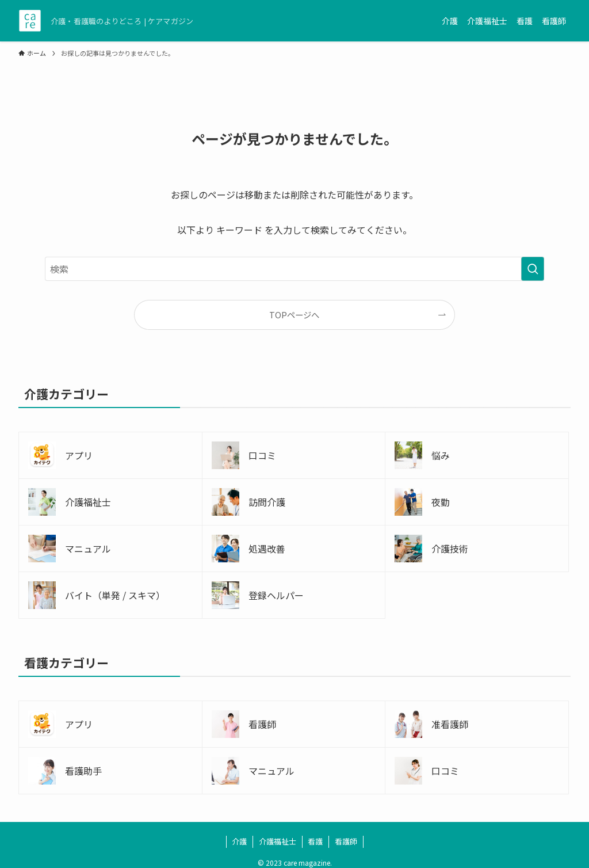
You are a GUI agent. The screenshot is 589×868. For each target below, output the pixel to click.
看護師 (346, 841)
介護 (239, 841)
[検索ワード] (294, 269)
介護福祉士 (278, 841)
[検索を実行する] (533, 269)
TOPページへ (294, 315)
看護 (315, 841)
